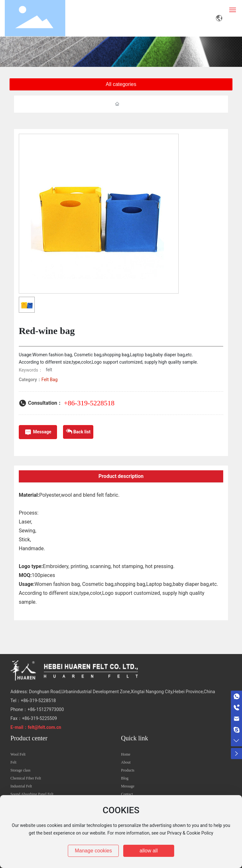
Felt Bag (50, 380)
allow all (149, 851)
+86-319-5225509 (39, 718)
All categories (121, 84)
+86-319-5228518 (89, 403)
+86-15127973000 (46, 709)
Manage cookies (93, 851)
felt (49, 370)
